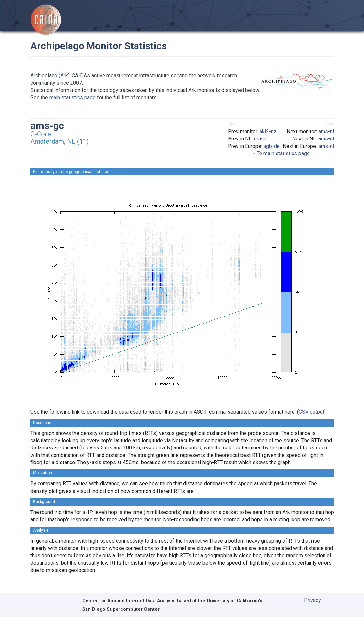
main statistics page (72, 97)
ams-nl (326, 131)
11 (83, 141)
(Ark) (64, 76)
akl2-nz (268, 131)
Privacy (312, 600)
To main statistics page (281, 153)
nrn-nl (260, 139)
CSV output (311, 412)
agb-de (272, 146)
